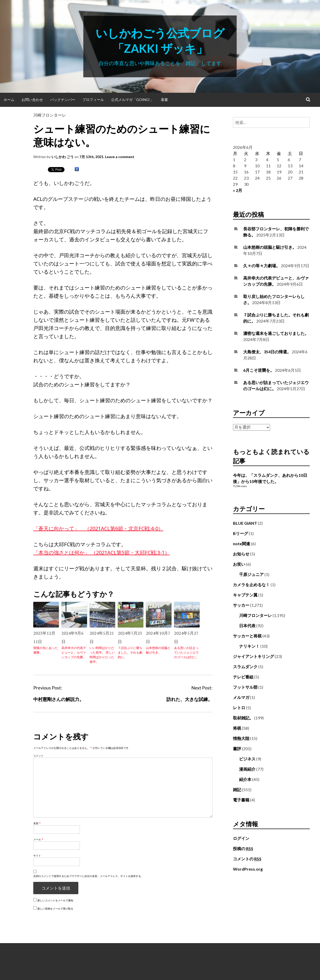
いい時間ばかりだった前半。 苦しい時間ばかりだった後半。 (102, 655)
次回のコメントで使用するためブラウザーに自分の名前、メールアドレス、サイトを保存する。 (88, 876)
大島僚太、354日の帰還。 (267, 352)
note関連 (242, 544)
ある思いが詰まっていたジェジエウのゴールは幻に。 (186, 652)
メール (38, 839)
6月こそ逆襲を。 (259, 370)
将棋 (237, 728)
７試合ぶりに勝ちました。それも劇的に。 (130, 652)
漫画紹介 (247, 769)
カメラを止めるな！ (251, 585)
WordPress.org (248, 869)
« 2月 (238, 190)
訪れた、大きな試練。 (189, 699)
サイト (37, 855)
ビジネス (247, 759)
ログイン (241, 838)
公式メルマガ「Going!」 (132, 100)
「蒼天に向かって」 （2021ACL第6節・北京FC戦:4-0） (98, 528)
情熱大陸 (241, 738)
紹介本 (245, 779)
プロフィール (93, 100)
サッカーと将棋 (247, 636)
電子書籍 (241, 800)
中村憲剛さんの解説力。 (59, 699)
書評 (237, 749)
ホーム (9, 100)
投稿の (243, 849)
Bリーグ (241, 533)
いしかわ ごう (63, 157)
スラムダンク (245, 667)
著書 (164, 100)
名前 (37, 823)
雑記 (237, 790)
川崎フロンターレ (50, 115)
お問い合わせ (32, 100)
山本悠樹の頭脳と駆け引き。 (158, 650)
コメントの (247, 859)
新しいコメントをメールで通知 (55, 900)
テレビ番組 (243, 677)
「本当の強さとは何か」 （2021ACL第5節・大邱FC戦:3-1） (102, 553)
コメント (38, 756)
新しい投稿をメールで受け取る (55, 909)
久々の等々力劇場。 (262, 266)
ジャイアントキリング (253, 656)
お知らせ (241, 554)
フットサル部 (245, 687)
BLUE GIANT (245, 523)
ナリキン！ (249, 646)
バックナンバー (63, 100)
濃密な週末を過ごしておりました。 (276, 333)
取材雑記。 (243, 718)
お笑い (239, 564)
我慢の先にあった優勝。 (46, 650)
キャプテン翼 (245, 595)
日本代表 (247, 626)
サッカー (241, 605)
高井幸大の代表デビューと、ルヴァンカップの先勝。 (74, 652)
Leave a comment (120, 157)
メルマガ (241, 697)
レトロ (239, 708)
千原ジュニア (251, 574)
